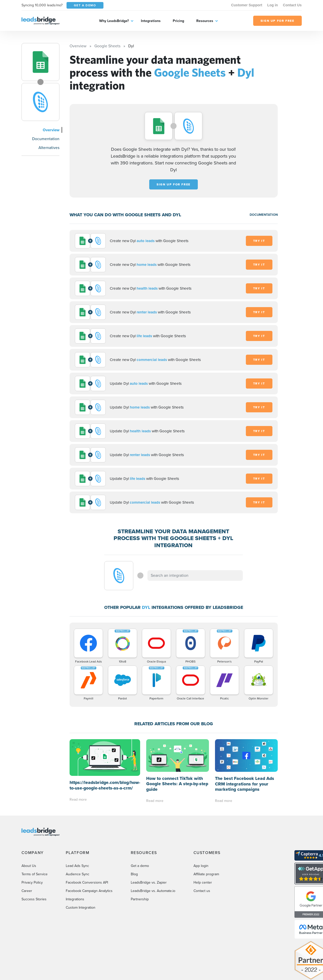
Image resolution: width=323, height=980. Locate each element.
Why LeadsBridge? (114, 21)
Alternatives (49, 148)
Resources (205, 21)
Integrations (151, 21)
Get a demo (140, 833)
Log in (273, 5)
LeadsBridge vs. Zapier (149, 850)
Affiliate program (206, 841)
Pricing (178, 21)
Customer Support (247, 5)
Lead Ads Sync (77, 833)
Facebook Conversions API (87, 850)
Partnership (140, 866)
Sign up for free (174, 184)
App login (201, 833)
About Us (29, 833)
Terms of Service (35, 841)
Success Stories (34, 866)
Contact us (202, 858)
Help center (203, 850)
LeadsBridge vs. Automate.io (153, 858)
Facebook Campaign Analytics (89, 858)
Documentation (46, 139)
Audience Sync (78, 841)
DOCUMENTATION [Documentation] (264, 215)
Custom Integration (81, 875)
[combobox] (195, 576)
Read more (78, 763)
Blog (134, 841)
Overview (51, 130)
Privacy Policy (32, 850)
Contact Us (292, 5)
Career (27, 858)
